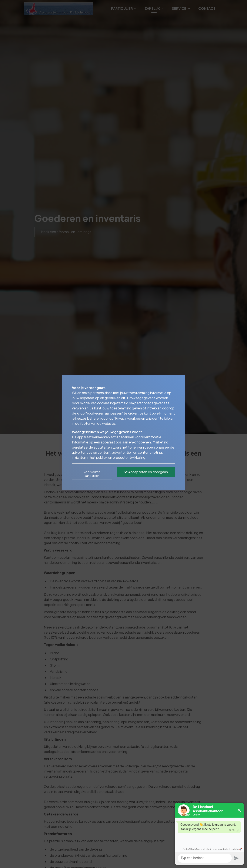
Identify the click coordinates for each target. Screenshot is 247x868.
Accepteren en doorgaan (146, 472)
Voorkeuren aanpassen (92, 474)
